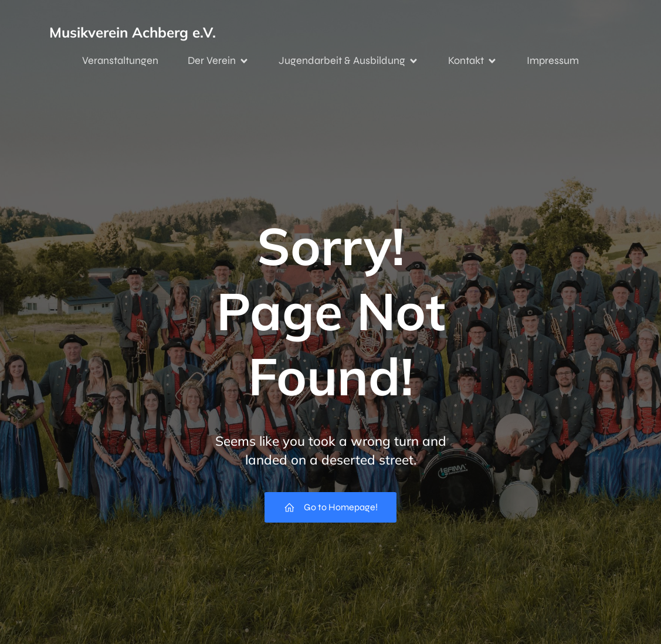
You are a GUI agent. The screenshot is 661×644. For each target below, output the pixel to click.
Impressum (553, 60)
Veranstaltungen (120, 60)
